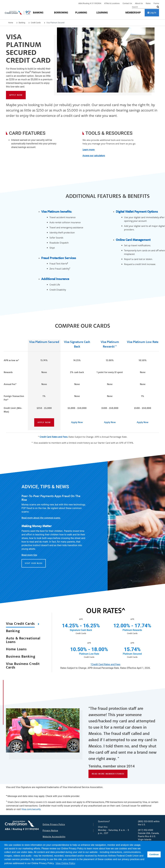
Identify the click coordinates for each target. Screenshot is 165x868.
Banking (22, 23)
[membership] (133, 13)
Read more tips (29, 555)
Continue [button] (154, 854)
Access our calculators (94, 156)
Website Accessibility (54, 837)
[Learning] (102, 13)
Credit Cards (36, 23)
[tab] (24, 624)
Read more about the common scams (41, 518)
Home (11, 23)
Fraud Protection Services (59, 258)
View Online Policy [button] (65, 863)
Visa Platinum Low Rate (143, 342)
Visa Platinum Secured (44, 342)
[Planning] (81, 13)
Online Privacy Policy (54, 824)
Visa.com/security (31, 809)
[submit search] (158, 7)
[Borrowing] (61, 13)
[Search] (146, 7)
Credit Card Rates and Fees (54, 437)
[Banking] (38, 13)
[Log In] (152, 13)
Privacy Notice (50, 831)
